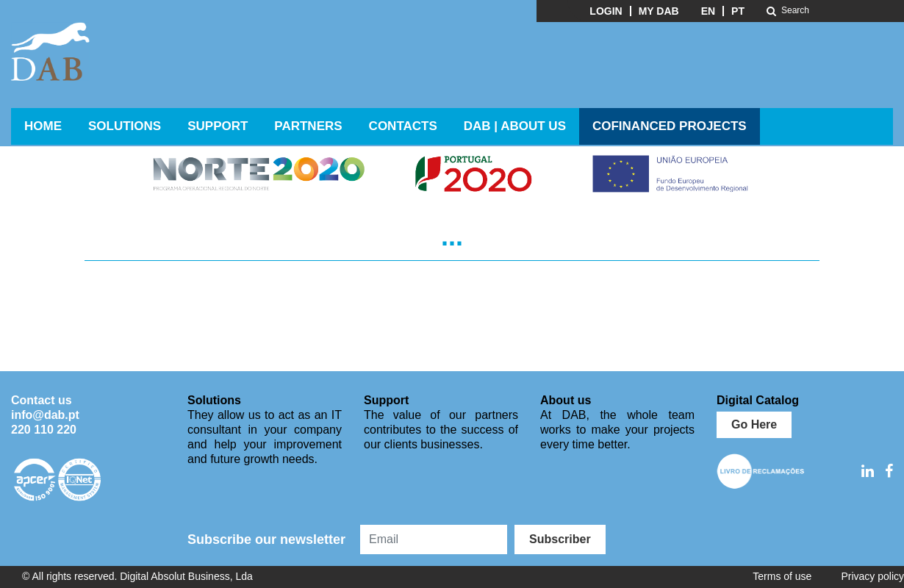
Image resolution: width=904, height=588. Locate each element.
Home (43, 126)
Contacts (403, 126)
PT (738, 11)
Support (218, 126)
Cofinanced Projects (670, 126)
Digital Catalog (758, 400)
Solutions (125, 126)
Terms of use (782, 576)
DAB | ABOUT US (515, 126)
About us (566, 400)
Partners (308, 126)
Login (606, 11)
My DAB (659, 11)
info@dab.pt (45, 415)
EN (708, 11)
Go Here (754, 424)
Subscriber (560, 539)
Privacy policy (872, 576)
